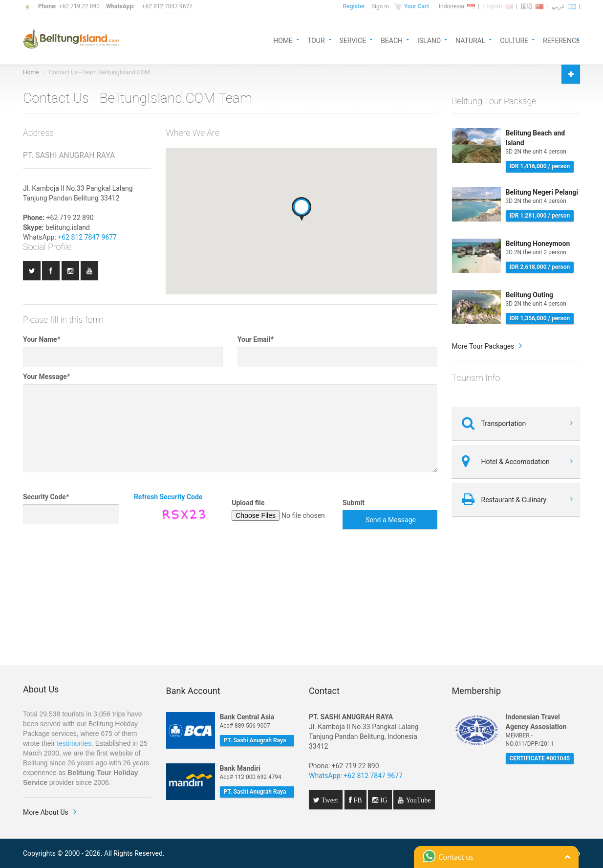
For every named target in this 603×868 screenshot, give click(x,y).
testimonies (74, 743)
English (498, 6)
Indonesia (457, 6)
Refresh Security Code (168, 497)
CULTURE (514, 40)
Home (31, 72)
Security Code (46, 497)
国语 (532, 6)
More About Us (46, 812)
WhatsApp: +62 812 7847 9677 (356, 776)
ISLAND (429, 40)
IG (383, 800)
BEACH (392, 40)
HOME (283, 40)
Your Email (256, 339)
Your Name (42, 339)
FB (357, 800)
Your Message (46, 377)
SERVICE (353, 40)
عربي (564, 6)
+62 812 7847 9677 (167, 6)
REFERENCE (561, 40)
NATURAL (470, 40)
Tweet (329, 800)
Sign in (380, 6)
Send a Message (391, 520)
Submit (354, 503)
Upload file (248, 503)
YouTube (417, 800)
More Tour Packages (483, 346)
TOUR (316, 40)
